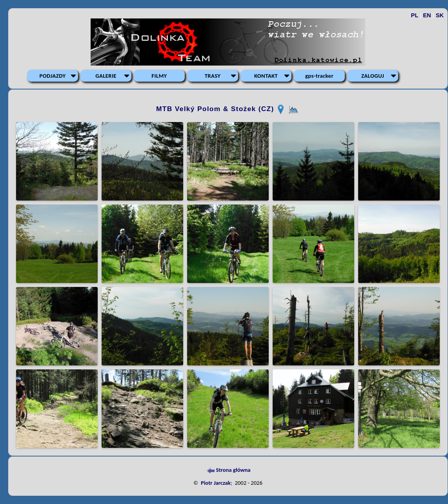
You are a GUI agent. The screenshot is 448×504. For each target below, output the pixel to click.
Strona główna (228, 470)
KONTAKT (266, 76)
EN (427, 15)
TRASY (213, 76)
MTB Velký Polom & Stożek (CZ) (216, 109)
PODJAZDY (53, 76)
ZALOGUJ (373, 76)
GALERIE (106, 76)
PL (415, 15)
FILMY (159, 76)
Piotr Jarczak (216, 483)
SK (440, 15)
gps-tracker (319, 76)
